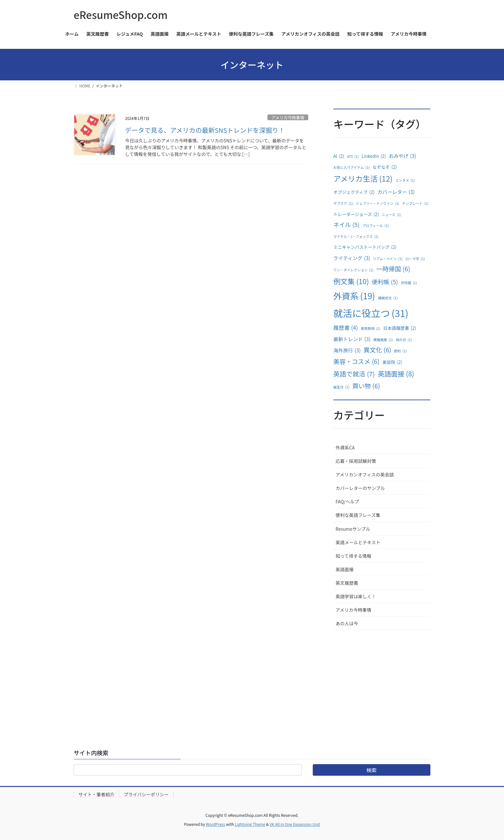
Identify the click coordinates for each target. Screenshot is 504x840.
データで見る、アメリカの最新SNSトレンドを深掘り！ (205, 130)
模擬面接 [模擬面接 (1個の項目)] (383, 340)
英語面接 (345, 569)
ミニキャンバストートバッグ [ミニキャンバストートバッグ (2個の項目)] (365, 247)
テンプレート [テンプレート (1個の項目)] (415, 203)
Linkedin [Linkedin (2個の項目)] (374, 156)
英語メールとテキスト (358, 542)
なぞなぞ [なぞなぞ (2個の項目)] (385, 167)
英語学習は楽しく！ (356, 596)
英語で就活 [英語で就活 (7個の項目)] (354, 374)
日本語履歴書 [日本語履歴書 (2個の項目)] (400, 328)
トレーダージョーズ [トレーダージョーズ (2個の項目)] (356, 214)
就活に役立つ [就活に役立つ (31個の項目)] (371, 313)
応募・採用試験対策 (356, 461)
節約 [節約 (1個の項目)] (400, 351)
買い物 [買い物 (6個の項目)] (366, 386)
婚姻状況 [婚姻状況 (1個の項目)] (388, 298)
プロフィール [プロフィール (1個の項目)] (376, 226)
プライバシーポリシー (146, 794)
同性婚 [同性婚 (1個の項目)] (409, 283)
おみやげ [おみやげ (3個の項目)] (403, 156)
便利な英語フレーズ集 (358, 515)
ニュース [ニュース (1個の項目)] (392, 215)
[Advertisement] (382, 678)
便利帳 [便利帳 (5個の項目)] (385, 282)
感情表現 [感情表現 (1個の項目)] (370, 329)
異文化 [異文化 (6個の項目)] (377, 350)
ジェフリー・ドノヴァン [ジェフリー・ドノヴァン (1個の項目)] (378, 203)
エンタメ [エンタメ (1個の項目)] (405, 180)
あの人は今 (347, 623)
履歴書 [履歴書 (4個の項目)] (346, 328)
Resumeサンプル (353, 529)
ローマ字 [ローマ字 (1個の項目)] (415, 259)
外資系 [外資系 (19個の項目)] (354, 296)
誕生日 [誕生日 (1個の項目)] (341, 387)
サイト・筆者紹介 (96, 794)
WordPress (216, 824)
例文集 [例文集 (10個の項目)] (351, 281)
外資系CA (345, 447)
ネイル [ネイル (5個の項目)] (346, 224)
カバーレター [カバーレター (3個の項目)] (396, 192)
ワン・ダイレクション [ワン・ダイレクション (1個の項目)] (353, 270)
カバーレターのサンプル (360, 488)
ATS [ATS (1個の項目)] (353, 157)
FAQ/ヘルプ (347, 501)
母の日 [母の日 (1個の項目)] (404, 340)
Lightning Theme (250, 824)
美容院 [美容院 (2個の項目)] (392, 362)
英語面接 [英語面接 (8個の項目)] (396, 374)
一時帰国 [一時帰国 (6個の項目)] (393, 269)
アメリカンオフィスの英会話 (365, 474)
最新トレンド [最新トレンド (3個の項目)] (352, 339)
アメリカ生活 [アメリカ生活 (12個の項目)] (363, 179)
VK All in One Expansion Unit (295, 824)
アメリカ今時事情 (288, 117)
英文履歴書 (347, 583)
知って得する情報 (353, 556)
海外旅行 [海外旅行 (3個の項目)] (347, 350)
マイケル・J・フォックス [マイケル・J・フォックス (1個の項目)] (356, 237)
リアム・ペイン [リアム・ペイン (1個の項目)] (388, 259)
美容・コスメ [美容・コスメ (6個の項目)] (356, 361)
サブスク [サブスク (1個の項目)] (343, 203)
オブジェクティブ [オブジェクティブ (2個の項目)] (354, 192)
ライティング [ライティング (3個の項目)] (352, 258)
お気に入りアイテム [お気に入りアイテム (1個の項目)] (351, 167)
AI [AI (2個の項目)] (339, 156)
